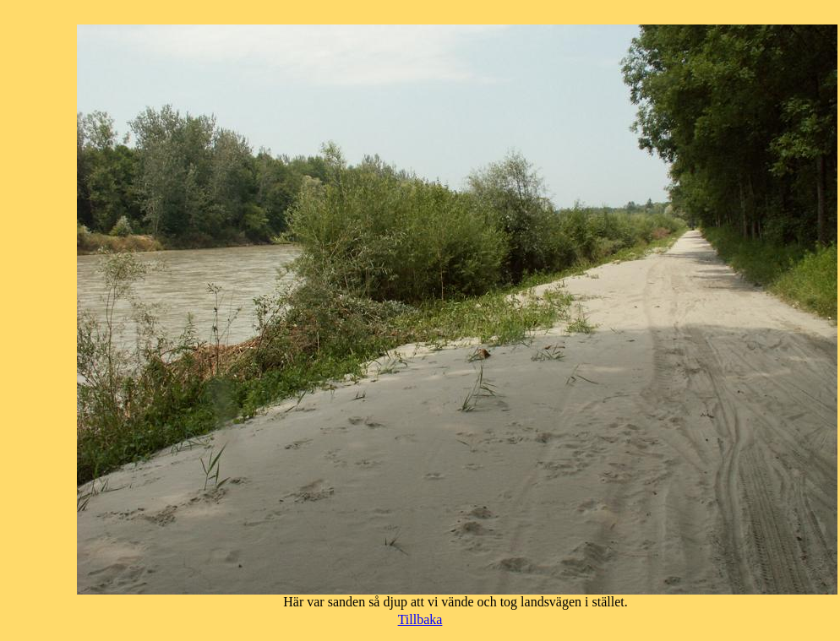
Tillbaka (420, 619)
